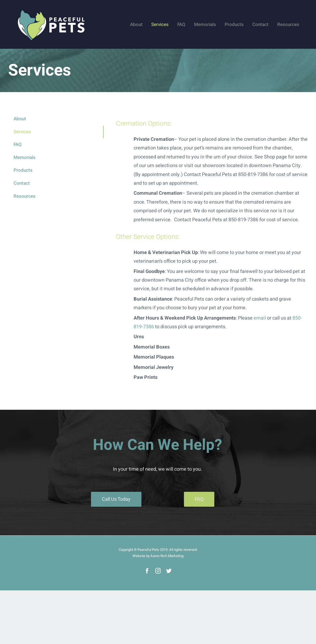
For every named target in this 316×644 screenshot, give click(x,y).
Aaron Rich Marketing (167, 556)
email (260, 318)
